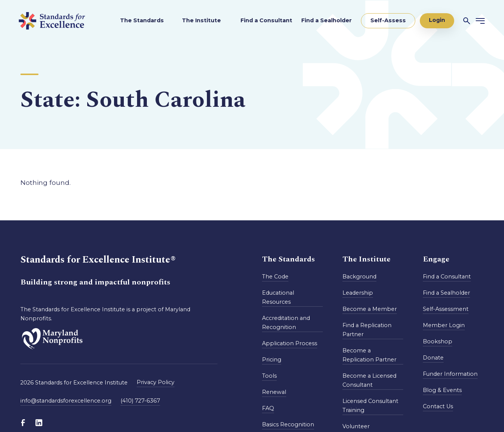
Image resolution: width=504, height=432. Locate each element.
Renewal (274, 392)
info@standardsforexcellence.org (66, 401)
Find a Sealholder (327, 20)
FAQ (268, 408)
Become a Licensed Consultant (369, 380)
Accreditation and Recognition (286, 323)
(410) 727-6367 (140, 401)
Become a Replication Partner (369, 355)
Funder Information (450, 374)
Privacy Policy (156, 382)
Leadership (358, 293)
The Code (275, 277)
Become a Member (370, 309)
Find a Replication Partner (367, 330)
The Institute (202, 20)
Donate (433, 358)
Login (437, 20)
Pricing (272, 360)
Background (359, 277)
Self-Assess (388, 20)
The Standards (142, 20)
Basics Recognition (288, 424)
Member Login (444, 325)
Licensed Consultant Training (370, 406)
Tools (269, 376)
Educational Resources (278, 297)
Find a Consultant (266, 20)
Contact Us (438, 406)
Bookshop (438, 341)
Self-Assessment (446, 309)
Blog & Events (442, 390)
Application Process (290, 343)
